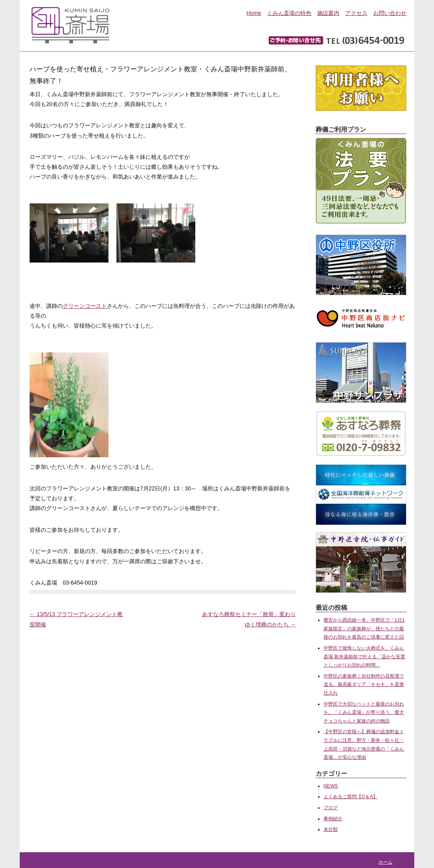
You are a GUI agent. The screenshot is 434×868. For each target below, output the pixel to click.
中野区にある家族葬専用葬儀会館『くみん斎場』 (70, 24)
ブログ (331, 808)
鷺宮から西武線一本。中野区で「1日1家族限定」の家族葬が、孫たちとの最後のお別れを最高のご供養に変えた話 (364, 629)
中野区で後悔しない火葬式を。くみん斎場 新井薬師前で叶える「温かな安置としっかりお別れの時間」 (364, 657)
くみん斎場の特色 (289, 13)
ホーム (385, 862)
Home (254, 13)
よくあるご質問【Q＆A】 (351, 797)
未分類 (331, 829)
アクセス (356, 13)
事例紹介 (333, 819)
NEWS (331, 786)
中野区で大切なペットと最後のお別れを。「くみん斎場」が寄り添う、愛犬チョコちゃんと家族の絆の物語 (364, 712)
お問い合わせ (390, 13)
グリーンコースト (85, 306)
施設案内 (328, 13)
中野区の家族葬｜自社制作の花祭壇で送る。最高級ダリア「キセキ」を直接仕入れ (364, 685)
